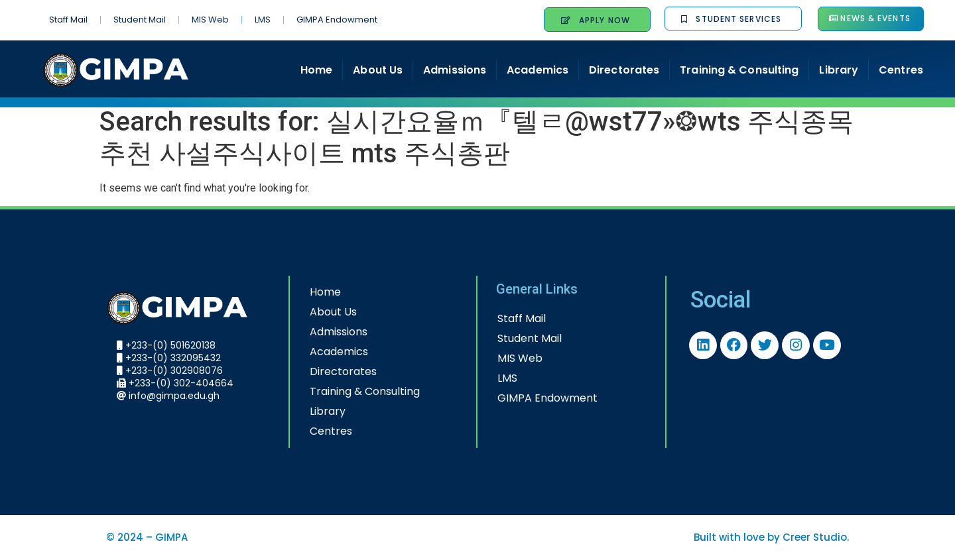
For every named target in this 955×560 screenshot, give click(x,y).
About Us (378, 70)
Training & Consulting (739, 70)
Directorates (624, 70)
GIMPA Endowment (337, 20)
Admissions (455, 70)
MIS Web (210, 20)
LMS (263, 20)
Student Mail (140, 20)
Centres (901, 70)
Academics (538, 70)
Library (839, 70)
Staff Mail (68, 20)
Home (316, 70)
